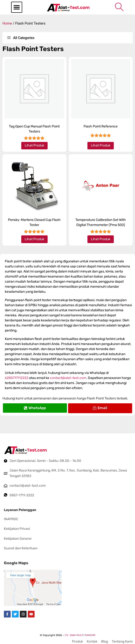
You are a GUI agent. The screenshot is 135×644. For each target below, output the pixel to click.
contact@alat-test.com (68, 378)
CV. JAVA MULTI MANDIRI (80, 635)
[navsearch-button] (119, 7)
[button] (17, 7)
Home (7, 23)
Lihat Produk (34, 145)
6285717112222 (17, 378)
